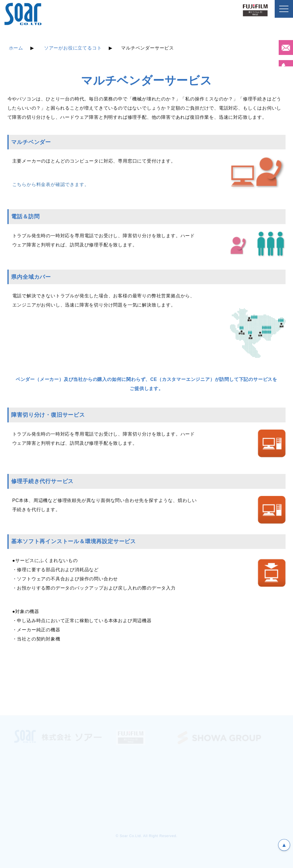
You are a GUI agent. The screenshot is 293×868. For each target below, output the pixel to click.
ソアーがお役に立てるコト (73, 48)
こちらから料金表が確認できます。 (51, 184)
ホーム (16, 48)
